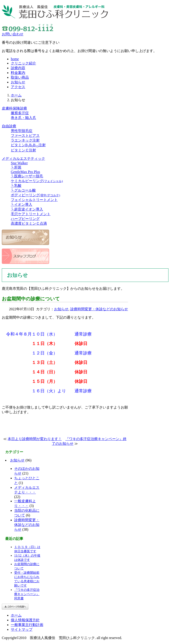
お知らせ (18, 82)
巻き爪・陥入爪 (23, 118)
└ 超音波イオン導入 (27, 209)
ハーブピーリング (25, 219)
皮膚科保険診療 (14, 108)
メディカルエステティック (23, 159)
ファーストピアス (25, 136)
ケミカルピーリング (37, 181)
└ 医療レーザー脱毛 (27, 176)
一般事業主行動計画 (27, 625)
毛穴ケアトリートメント (31, 214)
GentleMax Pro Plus (25, 172)
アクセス (18, 87)
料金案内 (18, 73)
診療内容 (18, 68)
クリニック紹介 (23, 63)
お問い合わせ (13, 34)
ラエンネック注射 (25, 140)
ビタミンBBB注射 (28, 145)
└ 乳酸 (16, 186)
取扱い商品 (20, 77)
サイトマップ (22, 629)
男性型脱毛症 (22, 131)
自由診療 (9, 126)
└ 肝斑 (16, 167)
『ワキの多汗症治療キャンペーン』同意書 (27, 594)
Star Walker (19, 163)
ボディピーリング (35, 195)
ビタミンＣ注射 (23, 150)
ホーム (16, 95)
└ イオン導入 (22, 204)
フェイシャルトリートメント (34, 200)
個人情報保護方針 (25, 620)
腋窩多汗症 (20, 113)
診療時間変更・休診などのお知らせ (99, 309)
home (15, 59)
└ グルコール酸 (23, 190)
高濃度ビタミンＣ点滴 (29, 223)
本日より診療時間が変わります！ (35, 439)
